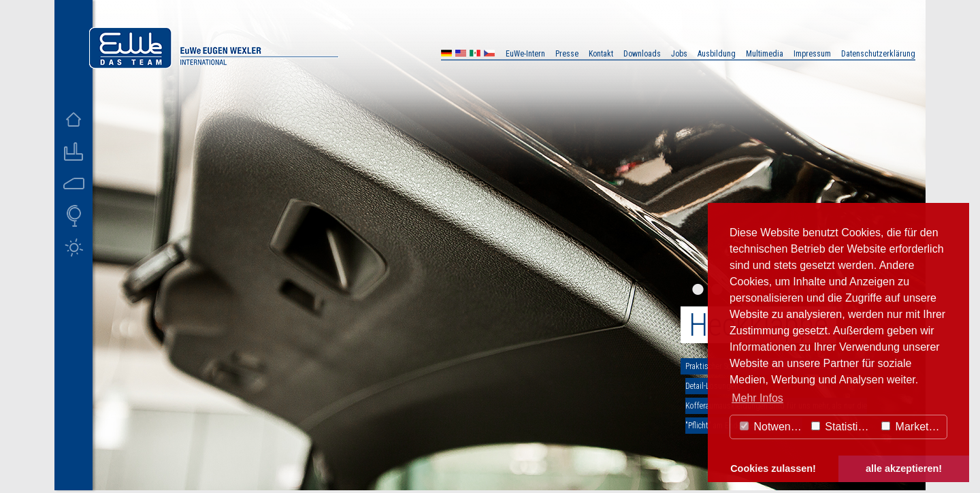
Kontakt (601, 54)
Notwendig (772, 427)
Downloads (642, 54)
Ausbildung (717, 54)
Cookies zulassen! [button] (773, 468)
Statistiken (843, 427)
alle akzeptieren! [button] (904, 468)
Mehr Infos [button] (757, 398)
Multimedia (765, 54)
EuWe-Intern (525, 54)
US (461, 55)
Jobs (679, 54)
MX (475, 55)
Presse (567, 54)
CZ (489, 55)
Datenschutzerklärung (878, 54)
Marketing (912, 427)
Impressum (812, 54)
